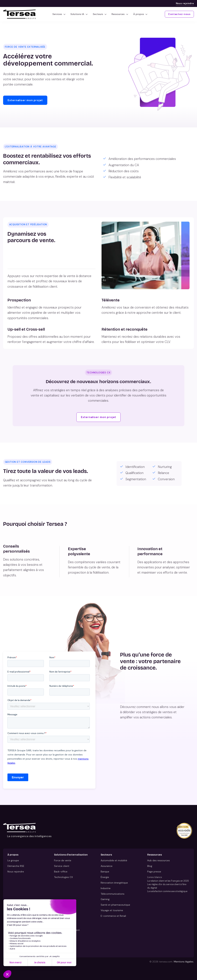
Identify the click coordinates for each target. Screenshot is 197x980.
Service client (62, 866)
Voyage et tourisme (112, 910)
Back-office (61, 872)
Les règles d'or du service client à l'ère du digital (167, 886)
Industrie (106, 888)
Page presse (154, 872)
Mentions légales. (184, 962)
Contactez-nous (179, 14)
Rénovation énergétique (114, 883)
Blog (150, 866)
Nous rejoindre (185, 3)
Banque (105, 872)
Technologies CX (63, 877)
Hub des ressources (159, 861)
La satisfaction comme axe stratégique (167, 891)
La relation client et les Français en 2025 (168, 881)
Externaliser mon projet (25, 100)
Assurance (107, 866)
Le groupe (13, 861)
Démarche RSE (16, 866)
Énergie (105, 877)
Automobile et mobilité (114, 861)
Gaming (105, 899)
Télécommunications (113, 894)
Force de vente (63, 861)
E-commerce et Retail (113, 916)
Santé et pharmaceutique (115, 905)
